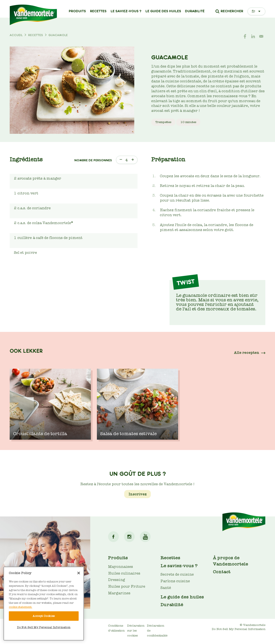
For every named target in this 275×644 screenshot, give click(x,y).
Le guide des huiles (163, 11)
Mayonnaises (121, 567)
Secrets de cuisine (177, 574)
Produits (77, 11)
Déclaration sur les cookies (136, 631)
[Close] (79, 573)
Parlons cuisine (175, 581)
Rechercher (232, 11)
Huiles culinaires (124, 573)
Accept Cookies (44, 616)
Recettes (98, 11)
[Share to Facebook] (245, 36)
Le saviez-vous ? (126, 11)
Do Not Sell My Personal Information (239, 629)
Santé (166, 588)
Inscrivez (138, 494)
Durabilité (195, 11)
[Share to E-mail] (261, 36)
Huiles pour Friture (127, 586)
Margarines (119, 593)
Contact (222, 572)
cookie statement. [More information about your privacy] (21, 607)
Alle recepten (247, 353)
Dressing (117, 580)
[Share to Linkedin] (253, 36)
